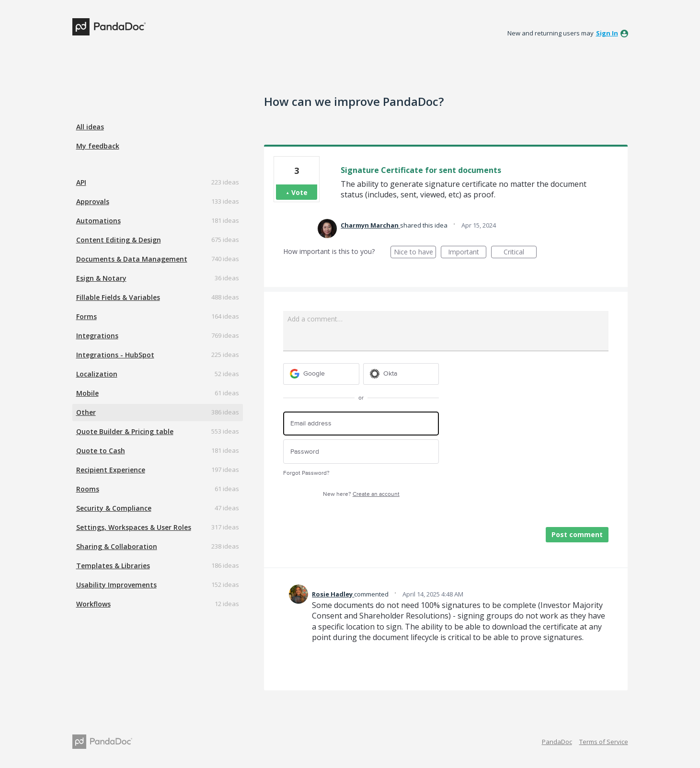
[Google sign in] (321, 374)
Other (86, 412)
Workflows (93, 604)
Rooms (88, 489)
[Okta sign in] (401, 374)
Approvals (93, 201)
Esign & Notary (101, 278)
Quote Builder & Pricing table (125, 431)
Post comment (577, 534)
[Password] (361, 452)
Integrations (97, 336)
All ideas (90, 127)
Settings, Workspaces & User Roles (134, 527)
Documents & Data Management (132, 259)
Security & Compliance (114, 508)
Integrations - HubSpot (115, 355)
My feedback (98, 146)
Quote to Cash (101, 451)
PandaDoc (557, 742)
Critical (520, 253)
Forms (86, 316)
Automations (98, 221)
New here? (361, 494)
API (81, 182)
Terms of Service (604, 742)
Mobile (87, 393)
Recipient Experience (111, 470)
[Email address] (361, 424)
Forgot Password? (306, 473)
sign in (607, 33)
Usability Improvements (116, 585)
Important (467, 253)
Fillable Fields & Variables (118, 297)
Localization (97, 374)
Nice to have (415, 253)
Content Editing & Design (119, 240)
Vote (299, 192)
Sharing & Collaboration (117, 546)
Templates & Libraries (113, 566)
